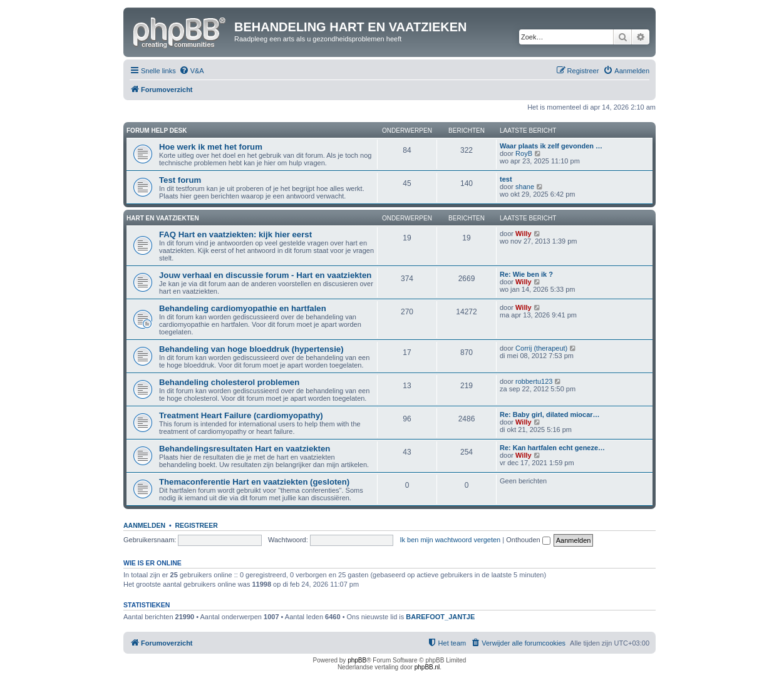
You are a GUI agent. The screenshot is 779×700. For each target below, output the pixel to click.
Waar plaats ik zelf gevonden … (551, 146)
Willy (524, 234)
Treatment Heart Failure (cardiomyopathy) (241, 415)
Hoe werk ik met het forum (211, 147)
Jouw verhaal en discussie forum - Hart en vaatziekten (265, 275)
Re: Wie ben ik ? (526, 274)
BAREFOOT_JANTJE (440, 617)
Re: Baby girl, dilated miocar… (550, 414)
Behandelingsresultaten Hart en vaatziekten (245, 449)
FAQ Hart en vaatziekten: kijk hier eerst (235, 234)
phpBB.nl (427, 667)
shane (525, 187)
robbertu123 (534, 381)
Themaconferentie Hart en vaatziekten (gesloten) (254, 482)
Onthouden (528, 540)
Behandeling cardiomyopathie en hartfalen (243, 308)
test (506, 179)
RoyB (524, 153)
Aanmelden (144, 525)
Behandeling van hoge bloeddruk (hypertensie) (251, 349)
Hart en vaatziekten (163, 218)
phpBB (357, 660)
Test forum (180, 180)
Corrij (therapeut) (541, 348)
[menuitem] (192, 71)
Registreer (196, 525)
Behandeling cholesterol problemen (229, 382)
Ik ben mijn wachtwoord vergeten (450, 540)
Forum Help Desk (157, 131)
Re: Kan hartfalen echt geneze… (552, 448)
